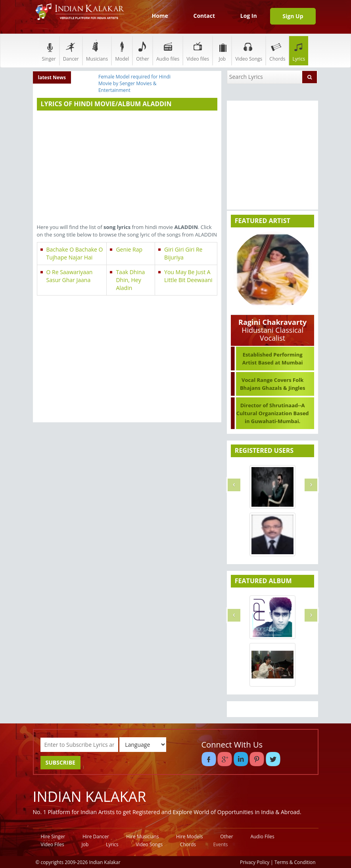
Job (222, 51)
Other (143, 51)
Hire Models (189, 837)
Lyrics (299, 51)
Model (122, 51)
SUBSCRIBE (60, 762)
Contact (204, 16)
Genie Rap (129, 249)
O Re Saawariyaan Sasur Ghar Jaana (70, 276)
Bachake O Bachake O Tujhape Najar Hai (75, 253)
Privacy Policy (255, 862)
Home (160, 16)
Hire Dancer (96, 837)
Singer (49, 51)
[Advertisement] (127, 168)
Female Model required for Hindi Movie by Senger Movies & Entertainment (134, 83)
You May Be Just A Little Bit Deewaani (188, 276)
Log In (249, 16)
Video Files (53, 844)
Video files (198, 51)
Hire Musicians (142, 837)
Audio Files (262, 837)
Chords (277, 51)
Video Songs (249, 51)
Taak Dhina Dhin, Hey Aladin (130, 280)
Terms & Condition (295, 862)
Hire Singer (53, 837)
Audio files (168, 51)
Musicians (97, 51)
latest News (52, 77)
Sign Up (293, 16)
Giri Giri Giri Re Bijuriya (183, 253)
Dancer (71, 51)
